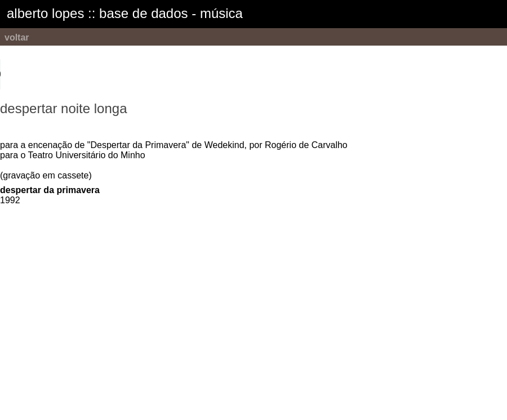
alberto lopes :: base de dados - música (125, 13)
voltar (17, 37)
